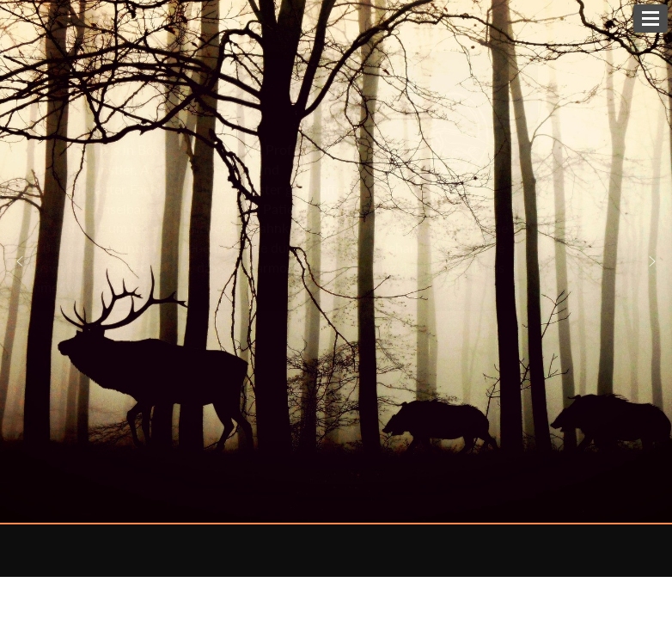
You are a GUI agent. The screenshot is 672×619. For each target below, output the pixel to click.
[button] (652, 261)
